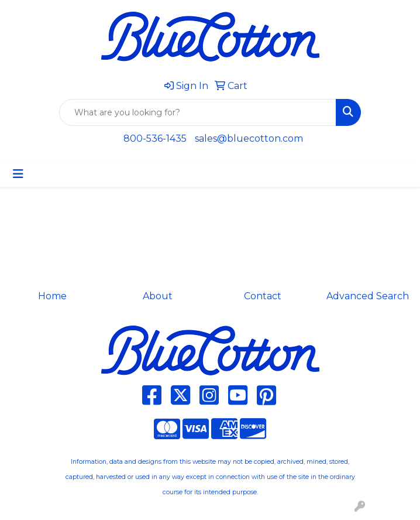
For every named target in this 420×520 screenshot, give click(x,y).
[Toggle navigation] (18, 174)
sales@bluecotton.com (249, 138)
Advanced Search (368, 296)
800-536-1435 (155, 138)
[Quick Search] (198, 112)
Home (52, 296)
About (158, 296)
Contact (263, 296)
